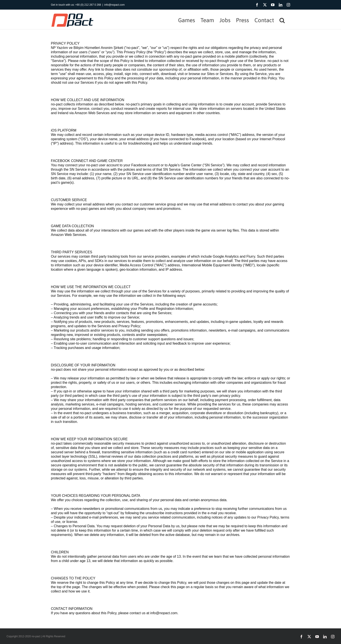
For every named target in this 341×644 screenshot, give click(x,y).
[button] (282, 19)
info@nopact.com (115, 5)
